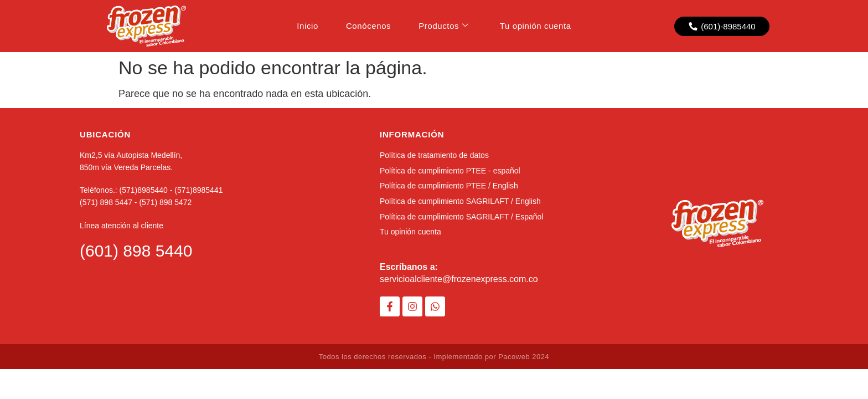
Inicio (308, 26)
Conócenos (368, 26)
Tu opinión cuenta (536, 26)
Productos (444, 26)
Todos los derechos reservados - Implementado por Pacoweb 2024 (434, 357)
